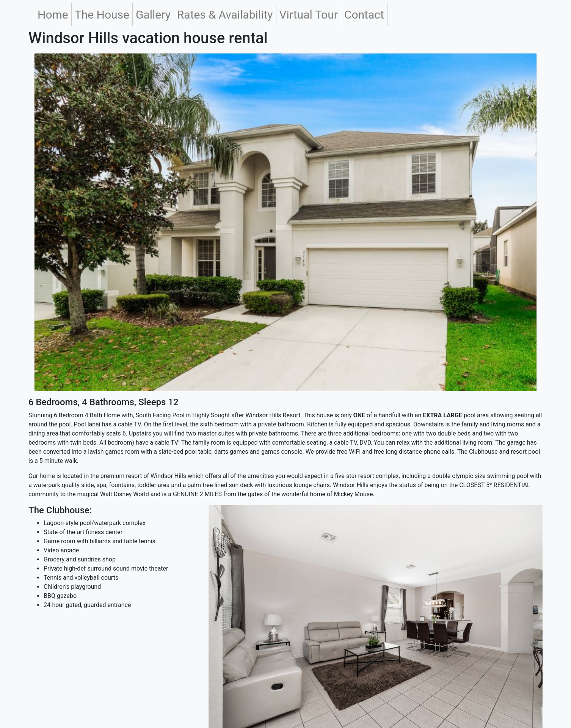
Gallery (153, 15)
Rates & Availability (225, 15)
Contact (364, 15)
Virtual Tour (309, 15)
